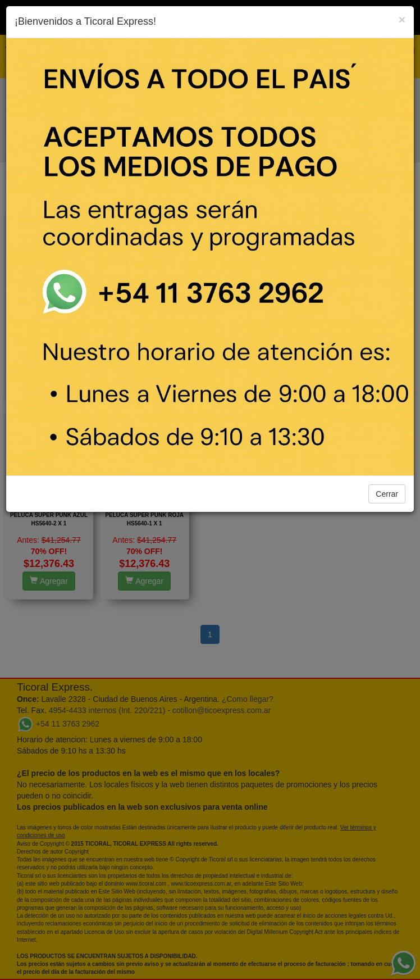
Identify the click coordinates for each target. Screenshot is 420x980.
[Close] (402, 19)
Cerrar (387, 494)
